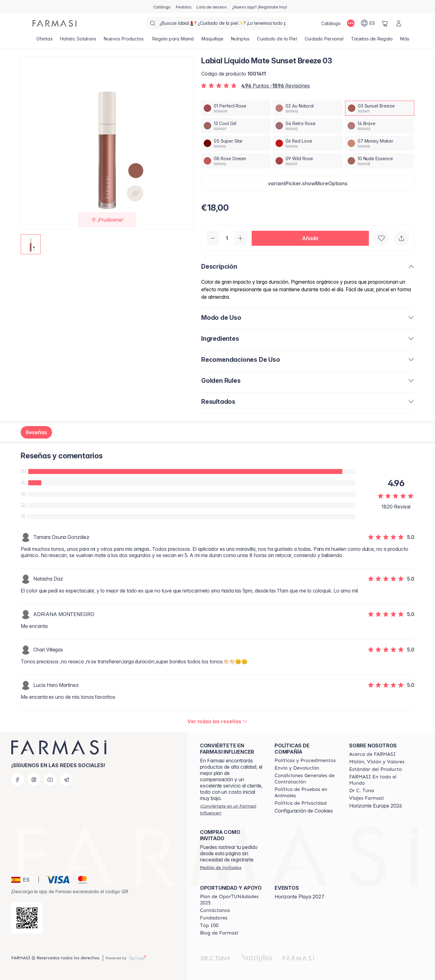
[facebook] (18, 780)
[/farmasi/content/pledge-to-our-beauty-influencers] (362, 791)
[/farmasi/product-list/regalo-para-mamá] (173, 41)
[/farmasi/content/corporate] (381, 780)
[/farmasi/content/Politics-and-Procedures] (305, 761)
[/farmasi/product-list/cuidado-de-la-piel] (277, 41)
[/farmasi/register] (184, 7)
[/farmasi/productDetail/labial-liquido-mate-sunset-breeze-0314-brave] (380, 126)
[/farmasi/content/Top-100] (209, 925)
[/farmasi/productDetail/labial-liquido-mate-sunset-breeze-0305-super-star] (236, 143)
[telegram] (66, 780)
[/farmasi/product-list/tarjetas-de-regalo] (372, 41)
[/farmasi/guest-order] (221, 867)
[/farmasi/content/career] (366, 798)
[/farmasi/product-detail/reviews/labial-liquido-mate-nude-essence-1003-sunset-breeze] (217, 721)
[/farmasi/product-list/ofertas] (45, 41)
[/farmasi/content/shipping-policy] (297, 768)
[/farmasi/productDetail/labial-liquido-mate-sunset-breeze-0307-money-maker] (380, 143)
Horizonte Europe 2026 (376, 806)
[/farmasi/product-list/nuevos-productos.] (124, 41)
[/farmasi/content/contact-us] (215, 910)
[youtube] (50, 780)
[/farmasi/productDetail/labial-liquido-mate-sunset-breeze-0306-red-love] (308, 143)
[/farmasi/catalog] (162, 7)
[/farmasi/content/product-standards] (376, 769)
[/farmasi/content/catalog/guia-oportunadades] (232, 900)
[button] (308, 183)
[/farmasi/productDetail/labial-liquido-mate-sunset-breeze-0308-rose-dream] (236, 161)
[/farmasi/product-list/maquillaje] (213, 41)
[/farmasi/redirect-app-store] (27, 918)
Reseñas (36, 432)
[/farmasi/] (55, 23)
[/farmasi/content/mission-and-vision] (377, 762)
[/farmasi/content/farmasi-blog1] (219, 933)
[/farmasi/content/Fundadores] (214, 918)
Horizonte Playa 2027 (299, 897)
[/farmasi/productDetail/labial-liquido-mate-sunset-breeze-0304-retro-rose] (308, 126)
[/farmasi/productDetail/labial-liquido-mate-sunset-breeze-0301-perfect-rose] (236, 108)
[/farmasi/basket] (385, 23)
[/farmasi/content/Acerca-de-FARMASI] (372, 754)
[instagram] (34, 780)
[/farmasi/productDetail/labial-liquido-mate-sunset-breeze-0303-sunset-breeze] (380, 108)
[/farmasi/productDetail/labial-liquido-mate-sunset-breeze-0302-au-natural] (308, 108)
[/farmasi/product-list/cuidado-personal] (324, 41)
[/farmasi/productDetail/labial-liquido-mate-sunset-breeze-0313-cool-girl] (236, 126)
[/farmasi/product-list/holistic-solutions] (78, 41)
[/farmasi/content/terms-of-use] (306, 779)
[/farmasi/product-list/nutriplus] (240, 41)
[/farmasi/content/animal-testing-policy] (306, 793)
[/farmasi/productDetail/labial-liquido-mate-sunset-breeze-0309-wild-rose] (308, 161)
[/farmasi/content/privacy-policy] (301, 803)
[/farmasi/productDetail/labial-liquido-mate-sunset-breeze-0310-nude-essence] (380, 161)
